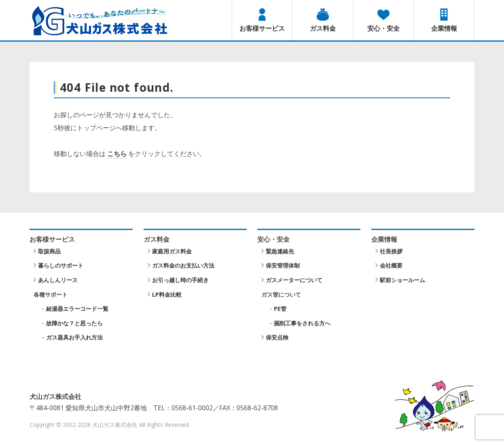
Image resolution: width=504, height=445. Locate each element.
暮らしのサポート (61, 265)
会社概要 (391, 265)
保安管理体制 (283, 265)
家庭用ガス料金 (172, 251)
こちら (117, 154)
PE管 (280, 309)
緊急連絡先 (280, 251)
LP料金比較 (167, 294)
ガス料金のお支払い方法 (183, 265)
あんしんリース (58, 280)
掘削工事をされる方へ (302, 323)
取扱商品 (49, 251)
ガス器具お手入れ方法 (74, 337)
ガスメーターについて (294, 280)
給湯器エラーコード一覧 (77, 309)
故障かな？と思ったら (74, 323)
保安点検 (277, 337)
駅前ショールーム (402, 280)
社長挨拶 (391, 251)
